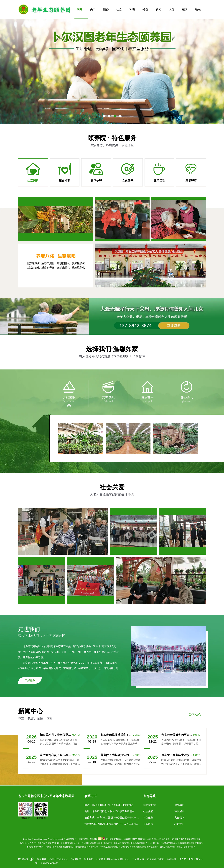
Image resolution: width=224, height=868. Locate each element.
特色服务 (148, 9)
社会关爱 (122, 9)
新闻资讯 (161, 9)
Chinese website (49, 863)
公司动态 (195, 714)
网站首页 (82, 9)
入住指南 (174, 9)
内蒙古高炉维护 (155, 859)
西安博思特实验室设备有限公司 (113, 859)
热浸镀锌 (76, 859)
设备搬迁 (42, 859)
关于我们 (95, 9)
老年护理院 (196, 839)
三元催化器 (138, 859)
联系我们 (200, 9)
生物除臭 (171, 859)
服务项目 (108, 9)
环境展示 (135, 9)
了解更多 (30, 680)
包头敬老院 (186, 839)
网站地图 (158, 839)
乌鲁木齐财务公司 (59, 859)
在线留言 (187, 9)
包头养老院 (176, 839)
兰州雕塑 (89, 859)
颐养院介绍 (149, 805)
